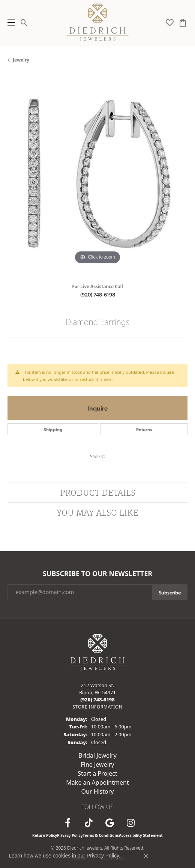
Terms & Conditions (101, 835)
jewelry (21, 60)
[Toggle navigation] (9, 23)
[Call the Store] (97, 700)
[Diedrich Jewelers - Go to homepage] (97, 652)
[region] (97, 176)
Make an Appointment (97, 782)
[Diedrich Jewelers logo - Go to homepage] (98, 23)
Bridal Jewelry (97, 755)
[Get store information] (97, 707)
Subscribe (170, 592)
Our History (97, 791)
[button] (24, 23)
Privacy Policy (70, 835)
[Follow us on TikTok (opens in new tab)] (88, 823)
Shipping (53, 429)
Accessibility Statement (141, 835)
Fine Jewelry (97, 764)
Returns (144, 429)
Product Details (98, 493)
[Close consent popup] (146, 856)
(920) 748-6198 (98, 294)
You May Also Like (98, 512)
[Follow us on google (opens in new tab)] (109, 823)
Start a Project (97, 773)
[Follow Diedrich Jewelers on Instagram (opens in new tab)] (130, 823)
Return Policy (45, 835)
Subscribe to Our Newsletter (97, 574)
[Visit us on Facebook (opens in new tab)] (67, 823)
